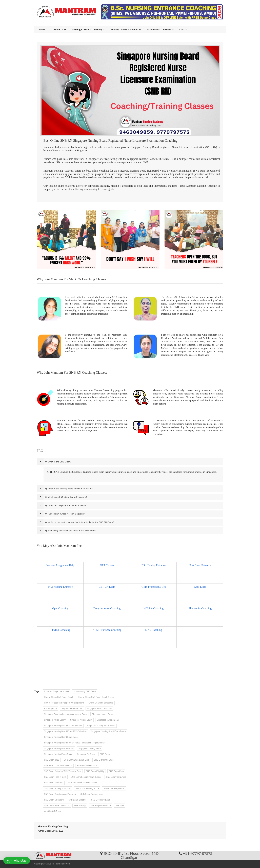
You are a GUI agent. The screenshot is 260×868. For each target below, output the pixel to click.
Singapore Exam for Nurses (99, 709)
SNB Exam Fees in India (55, 777)
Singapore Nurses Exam (81, 720)
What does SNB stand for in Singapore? (66, 497)
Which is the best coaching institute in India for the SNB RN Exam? (80, 522)
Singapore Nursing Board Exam (101, 726)
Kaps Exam (200, 587)
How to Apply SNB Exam (85, 691)
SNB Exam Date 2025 (104, 760)
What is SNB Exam (53, 811)
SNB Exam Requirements (92, 794)
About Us (58, 30)
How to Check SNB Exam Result (59, 697)
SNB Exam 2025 (52, 760)
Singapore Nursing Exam (89, 748)
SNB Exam (105, 754)
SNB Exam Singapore (54, 800)
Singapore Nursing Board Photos (59, 748)
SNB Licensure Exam (101, 800)
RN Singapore (51, 709)
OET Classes (107, 565)
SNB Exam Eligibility (95, 771)
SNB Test (120, 806)
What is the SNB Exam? (58, 462)
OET (182, 30)
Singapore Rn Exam (86, 754)
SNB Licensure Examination (57, 806)
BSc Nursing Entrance (154, 565)
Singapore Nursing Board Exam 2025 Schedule (65, 731)
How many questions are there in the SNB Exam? (71, 531)
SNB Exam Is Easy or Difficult (57, 788)
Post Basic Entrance (200, 565)
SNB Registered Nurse (100, 806)
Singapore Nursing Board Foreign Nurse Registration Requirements (74, 743)
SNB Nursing (80, 806)
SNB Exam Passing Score (87, 788)
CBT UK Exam (107, 587)
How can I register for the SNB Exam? (66, 505)
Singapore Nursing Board (108, 720)
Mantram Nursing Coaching (53, 826)
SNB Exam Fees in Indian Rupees (86, 777)
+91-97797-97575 (198, 853)
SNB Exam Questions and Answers (60, 794)
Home (42, 30)
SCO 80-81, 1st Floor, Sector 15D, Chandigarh (132, 855)
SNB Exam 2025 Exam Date (76, 760)
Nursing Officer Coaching (124, 30)
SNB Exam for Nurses (116, 777)
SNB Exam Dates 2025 (87, 766)
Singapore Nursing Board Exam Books (108, 731)
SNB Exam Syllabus (77, 800)
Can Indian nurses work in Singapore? (65, 514)
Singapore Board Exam (72, 709)
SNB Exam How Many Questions (83, 783)
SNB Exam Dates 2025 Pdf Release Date (63, 771)
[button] (17, 861)
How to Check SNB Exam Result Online (96, 697)
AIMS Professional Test (154, 587)
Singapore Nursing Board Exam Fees (61, 737)
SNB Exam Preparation (114, 788)
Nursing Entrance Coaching (87, 30)
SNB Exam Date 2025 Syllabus (58, 766)
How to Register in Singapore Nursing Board (64, 703)
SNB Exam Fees (116, 771)
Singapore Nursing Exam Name (58, 754)
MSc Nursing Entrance (60, 587)
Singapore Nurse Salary (55, 720)
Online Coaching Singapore (101, 703)
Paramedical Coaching (159, 30)
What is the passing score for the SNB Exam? (69, 489)
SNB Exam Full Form (54, 783)
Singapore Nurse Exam (102, 714)
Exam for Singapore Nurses (57, 691)
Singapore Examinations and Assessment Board (66, 714)
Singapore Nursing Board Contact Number (63, 726)
